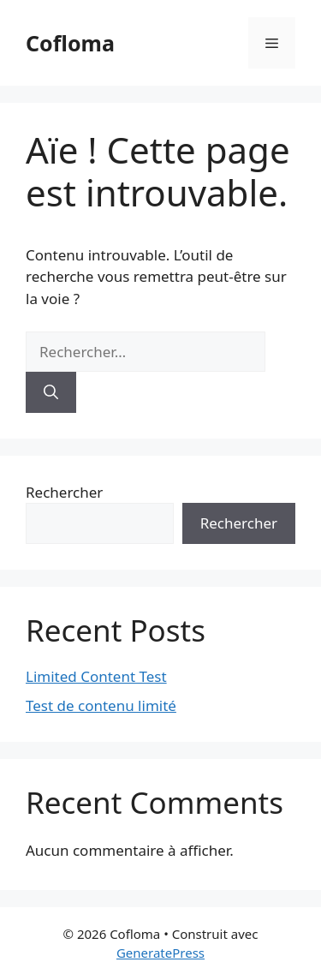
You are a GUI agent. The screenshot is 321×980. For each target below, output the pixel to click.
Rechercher (64, 492)
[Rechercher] (51, 392)
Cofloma (70, 43)
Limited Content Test (96, 676)
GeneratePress (160, 953)
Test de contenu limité (101, 705)
